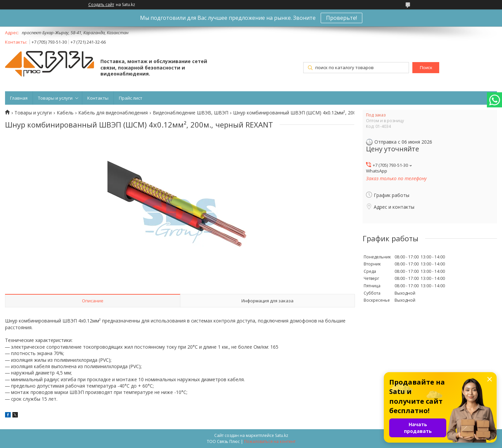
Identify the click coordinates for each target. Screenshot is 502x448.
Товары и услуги (55, 98)
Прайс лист (131, 98)
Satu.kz (282, 435)
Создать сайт (101, 5)
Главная (19, 98)
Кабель (65, 113)
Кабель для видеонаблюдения (113, 113)
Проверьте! (341, 18)
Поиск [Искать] (426, 68)
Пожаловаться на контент (270, 441)
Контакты (98, 98)
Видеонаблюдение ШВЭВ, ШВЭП (191, 113)
